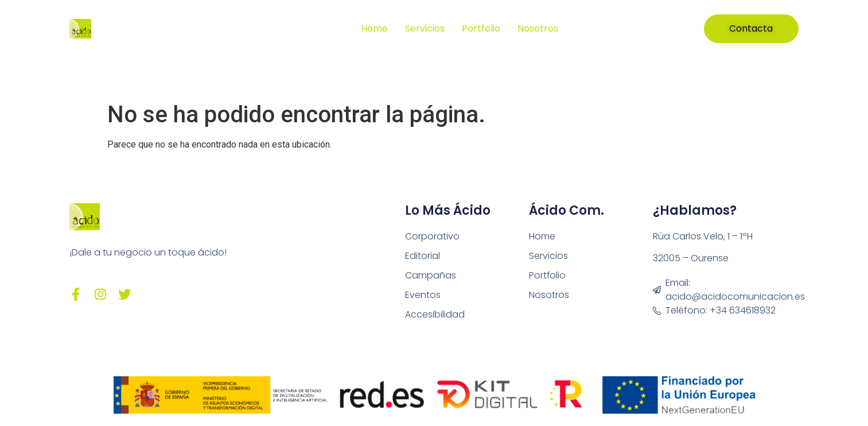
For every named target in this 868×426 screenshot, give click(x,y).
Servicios (425, 28)
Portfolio (481, 28)
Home (374, 28)
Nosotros (538, 28)
